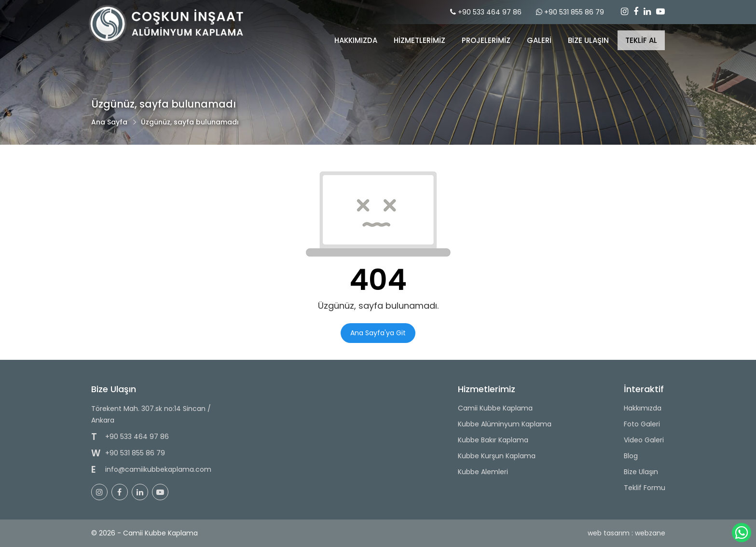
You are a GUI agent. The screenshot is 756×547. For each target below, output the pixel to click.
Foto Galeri (642, 424)
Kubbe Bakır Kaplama (493, 440)
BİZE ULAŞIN (588, 40)
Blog (631, 456)
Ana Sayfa (109, 122)
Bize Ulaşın (641, 472)
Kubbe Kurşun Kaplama (497, 456)
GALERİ (539, 40)
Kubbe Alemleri (483, 472)
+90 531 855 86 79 (574, 12)
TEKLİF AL (641, 40)
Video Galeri (644, 440)
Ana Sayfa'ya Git (378, 333)
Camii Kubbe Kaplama (495, 408)
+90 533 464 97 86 (490, 12)
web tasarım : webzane (626, 533)
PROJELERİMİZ (486, 40)
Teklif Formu (645, 488)
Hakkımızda (356, 40)
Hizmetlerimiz (419, 40)
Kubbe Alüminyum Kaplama (505, 424)
